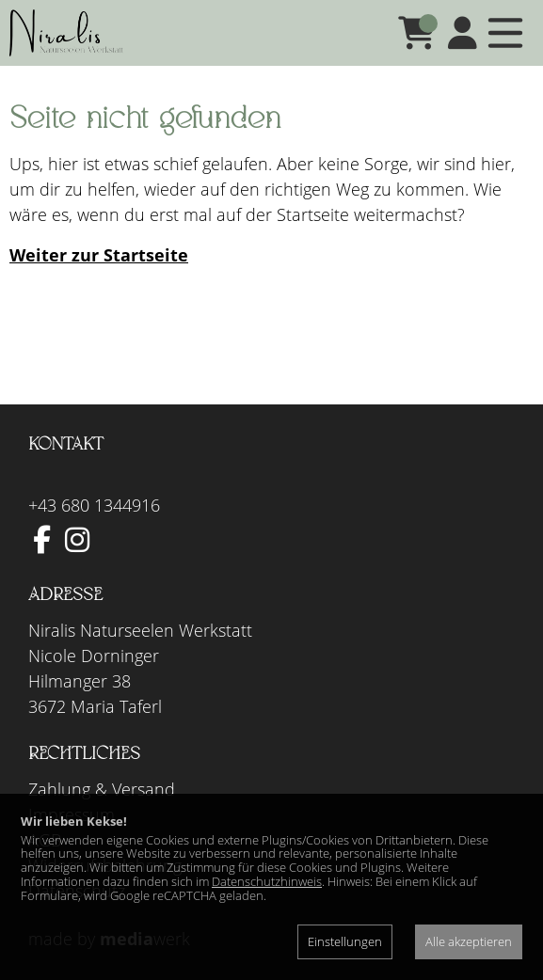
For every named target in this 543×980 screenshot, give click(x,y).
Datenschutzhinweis (267, 881)
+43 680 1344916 (94, 505)
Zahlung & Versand (102, 789)
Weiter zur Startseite (99, 255)
